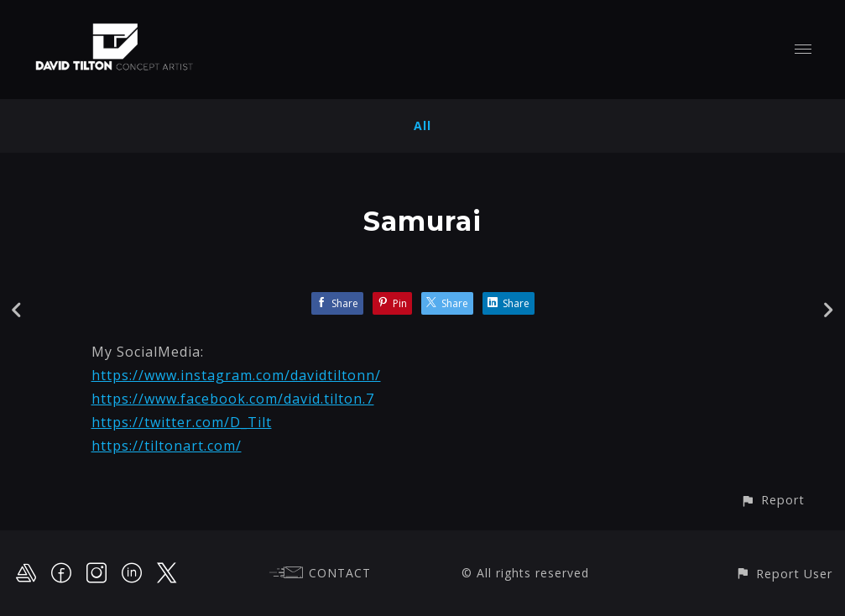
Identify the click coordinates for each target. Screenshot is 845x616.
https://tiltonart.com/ (167, 446)
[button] (772, 500)
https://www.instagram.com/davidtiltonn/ (236, 375)
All (422, 125)
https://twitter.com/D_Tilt (182, 422)
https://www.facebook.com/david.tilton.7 (233, 399)
